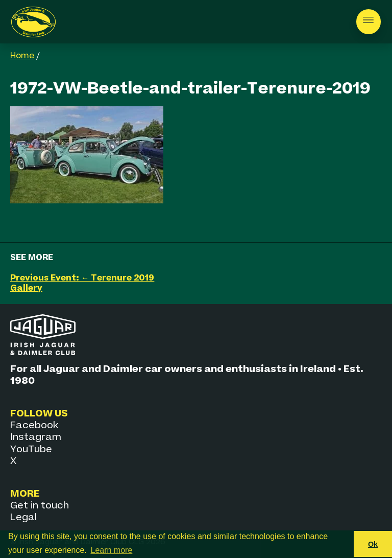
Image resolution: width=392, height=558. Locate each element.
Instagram (36, 437)
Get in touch (40, 506)
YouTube (31, 449)
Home (22, 56)
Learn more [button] (112, 550)
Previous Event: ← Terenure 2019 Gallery (82, 283)
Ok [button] (373, 544)
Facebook (34, 425)
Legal (23, 517)
